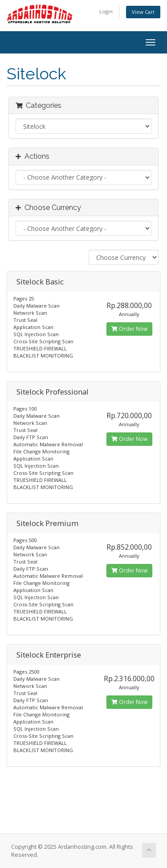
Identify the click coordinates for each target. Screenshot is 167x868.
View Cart (143, 12)
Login (106, 11)
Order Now (129, 329)
